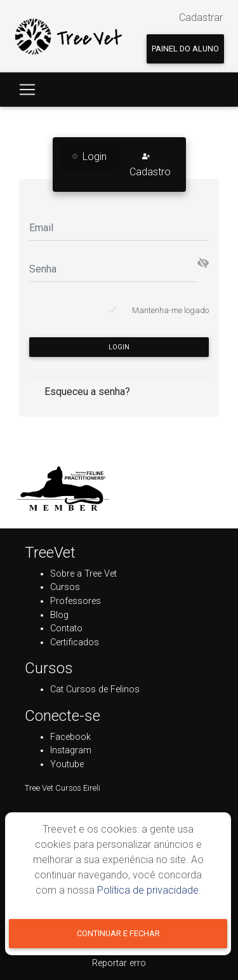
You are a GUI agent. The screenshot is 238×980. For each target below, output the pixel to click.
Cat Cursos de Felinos (95, 689)
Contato (66, 628)
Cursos (65, 587)
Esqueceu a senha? (87, 392)
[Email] (119, 228)
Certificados (75, 642)
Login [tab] (89, 157)
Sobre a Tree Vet (83, 574)
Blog (59, 615)
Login (119, 347)
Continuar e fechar (118, 933)
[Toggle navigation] (27, 90)
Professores (76, 601)
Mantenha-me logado (170, 310)
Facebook (70, 737)
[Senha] (113, 269)
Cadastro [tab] (150, 164)
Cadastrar (201, 17)
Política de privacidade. (149, 890)
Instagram (71, 750)
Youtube (67, 764)
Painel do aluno (185, 49)
